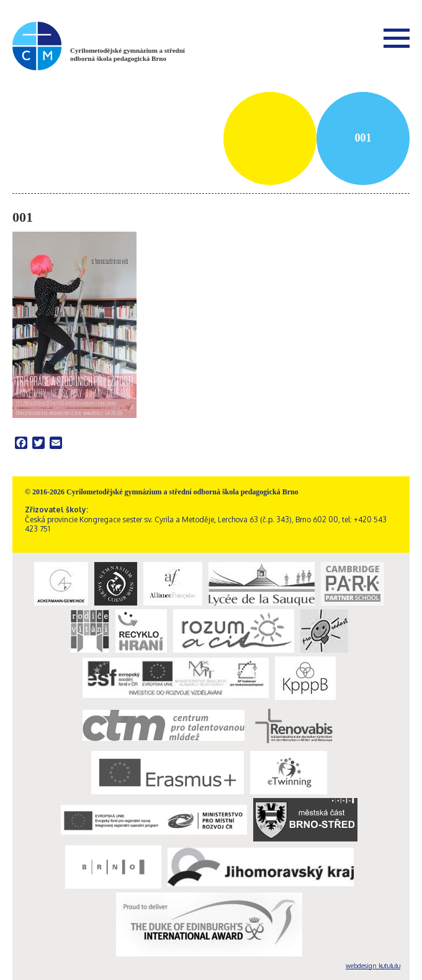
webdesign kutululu (373, 966)
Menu (397, 38)
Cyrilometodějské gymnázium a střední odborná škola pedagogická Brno (128, 54)
